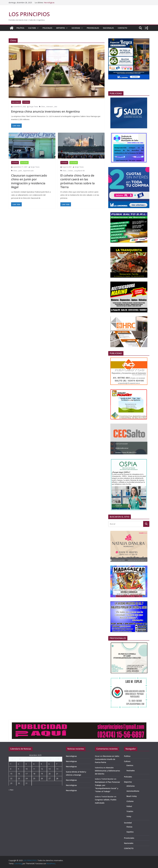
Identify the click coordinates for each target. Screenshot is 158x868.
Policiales (47, 28)
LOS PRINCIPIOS (29, 14)
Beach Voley (132, 796)
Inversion (50, 107)
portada (26, 102)
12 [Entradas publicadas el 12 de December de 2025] (42, 769)
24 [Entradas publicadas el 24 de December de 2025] (27, 778)
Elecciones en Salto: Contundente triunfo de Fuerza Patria (107, 759)
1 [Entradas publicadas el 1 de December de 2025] (11, 764)
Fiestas (129, 827)
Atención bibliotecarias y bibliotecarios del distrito (107, 771)
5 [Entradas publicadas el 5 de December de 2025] (41, 764)
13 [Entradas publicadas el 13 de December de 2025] (49, 769)
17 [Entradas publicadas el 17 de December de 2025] (27, 774)
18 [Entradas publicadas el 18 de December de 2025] (34, 774)
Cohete (70, 171)
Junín (20, 171)
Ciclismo (130, 801)
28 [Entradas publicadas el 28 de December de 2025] (57, 778)
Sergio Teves (34, 107)
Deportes (61, 28)
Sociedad (76, 28)
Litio (56, 107)
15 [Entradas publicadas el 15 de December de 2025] (11, 774)
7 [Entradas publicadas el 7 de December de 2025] (57, 764)
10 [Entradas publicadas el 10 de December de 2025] (27, 769)
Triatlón (130, 811)
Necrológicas (49, 3)
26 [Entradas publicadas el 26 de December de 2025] (42, 778)
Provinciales (93, 28)
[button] (37, 28)
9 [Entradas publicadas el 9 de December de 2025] (18, 769)
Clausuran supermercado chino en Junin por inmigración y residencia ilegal (29, 181)
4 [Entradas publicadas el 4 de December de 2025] (34, 764)
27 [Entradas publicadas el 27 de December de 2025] (49, 778)
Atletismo (131, 786)
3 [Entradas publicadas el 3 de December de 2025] (26, 764)
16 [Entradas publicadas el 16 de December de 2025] (19, 774)
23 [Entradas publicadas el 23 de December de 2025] (19, 778)
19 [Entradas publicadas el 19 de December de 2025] (42, 774)
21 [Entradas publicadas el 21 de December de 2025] (57, 774)
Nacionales (108, 28)
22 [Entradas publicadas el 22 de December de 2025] (11, 778)
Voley (129, 816)
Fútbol (129, 806)
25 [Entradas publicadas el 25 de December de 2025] (34, 778)
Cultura (32, 28)
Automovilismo (133, 791)
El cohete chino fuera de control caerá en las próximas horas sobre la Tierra (78, 181)
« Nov (11, 790)
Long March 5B (79, 171)
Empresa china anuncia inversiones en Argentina (45, 111)
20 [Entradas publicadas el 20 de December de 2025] (49, 774)
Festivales (131, 771)
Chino (43, 107)
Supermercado (28, 171)
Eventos (130, 765)
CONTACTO (122, 28)
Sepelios (130, 832)
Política (20, 28)
